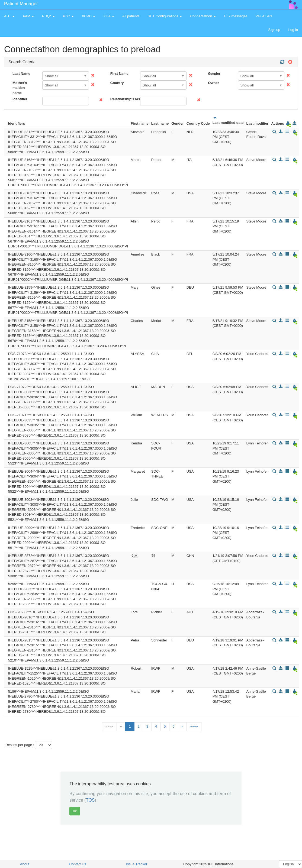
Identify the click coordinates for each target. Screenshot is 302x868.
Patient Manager (21, 4)
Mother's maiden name (20, 88)
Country (117, 83)
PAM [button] (28, 16)
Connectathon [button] (203, 16)
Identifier (20, 99)
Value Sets (264, 16)
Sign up (274, 30)
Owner (213, 83)
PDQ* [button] (48, 16)
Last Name (21, 74)
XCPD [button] (89, 16)
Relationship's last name (123, 99)
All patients (131, 16)
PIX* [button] (68, 16)
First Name (119, 74)
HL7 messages (236, 16)
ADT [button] (9, 16)
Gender (214, 74)
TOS (90, 800)
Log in (293, 30)
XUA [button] (109, 16)
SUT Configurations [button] (165, 16)
